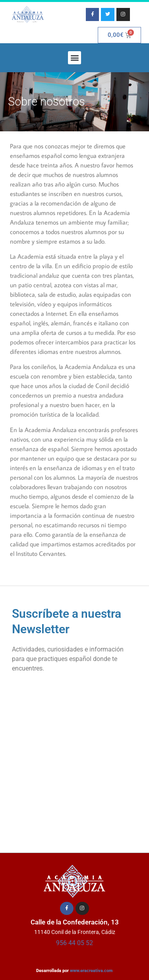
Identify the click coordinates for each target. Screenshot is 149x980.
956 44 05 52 (74, 943)
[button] (74, 58)
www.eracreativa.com (91, 971)
